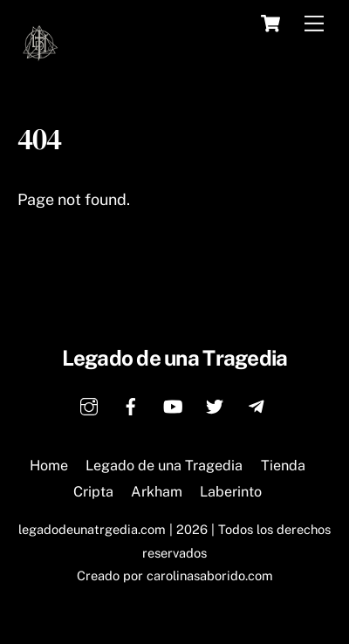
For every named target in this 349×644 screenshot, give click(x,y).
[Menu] (314, 24)
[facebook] (131, 404)
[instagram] (89, 404)
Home (49, 466)
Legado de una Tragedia (164, 466)
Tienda (283, 466)
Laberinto (231, 492)
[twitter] (215, 404)
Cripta (93, 492)
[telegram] (257, 404)
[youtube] (173, 404)
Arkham (157, 492)
